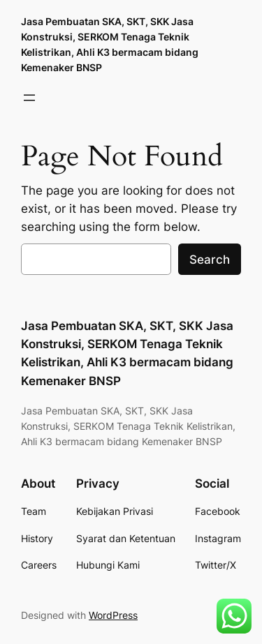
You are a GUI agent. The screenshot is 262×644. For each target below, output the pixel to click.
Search (210, 260)
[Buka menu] (29, 98)
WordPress (113, 615)
